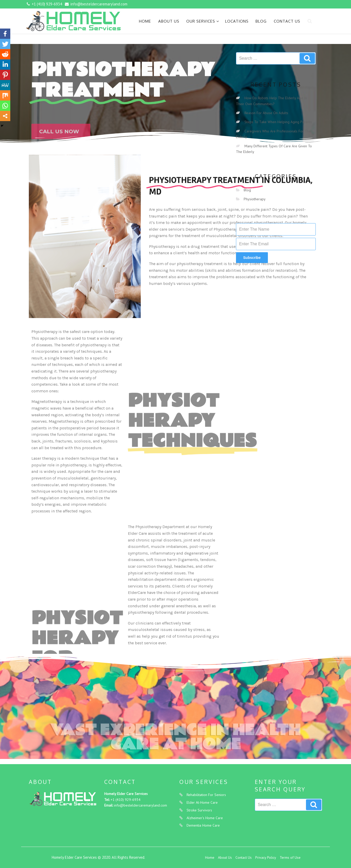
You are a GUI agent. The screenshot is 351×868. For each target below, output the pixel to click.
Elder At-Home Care (202, 802)
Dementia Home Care (203, 825)
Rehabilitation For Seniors (206, 795)
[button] (61, 140)
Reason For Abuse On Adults (266, 113)
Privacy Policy (266, 857)
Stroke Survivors (199, 810)
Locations (237, 21)
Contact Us (287, 21)
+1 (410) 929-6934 (126, 800)
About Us (169, 21)
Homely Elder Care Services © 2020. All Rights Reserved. (98, 857)
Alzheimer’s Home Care (205, 818)
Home (145, 21)
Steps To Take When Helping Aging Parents (278, 122)
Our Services (203, 21)
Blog (261, 21)
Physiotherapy (255, 199)
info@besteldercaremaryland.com (141, 805)
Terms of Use (290, 857)
